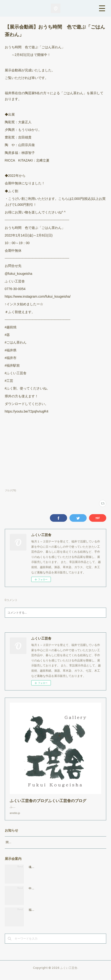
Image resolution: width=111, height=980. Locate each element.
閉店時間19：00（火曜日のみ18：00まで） (34, 847)
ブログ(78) (11, 490)
